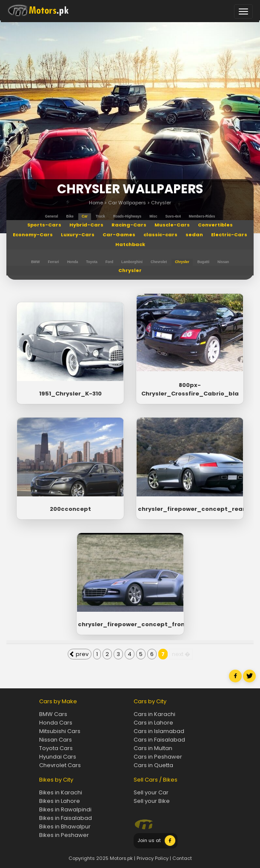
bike (70, 216)
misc (153, 216)
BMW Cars (53, 714)
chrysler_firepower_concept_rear (190, 509)
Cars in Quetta (153, 765)
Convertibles (215, 225)
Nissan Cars (56, 740)
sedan (194, 235)
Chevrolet (159, 262)
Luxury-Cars (78, 235)
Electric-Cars (229, 235)
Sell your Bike (152, 801)
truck (100, 216)
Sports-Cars (44, 225)
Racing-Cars (129, 225)
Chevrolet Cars (60, 765)
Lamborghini (132, 262)
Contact (182, 858)
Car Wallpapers (127, 203)
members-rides (202, 216)
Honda (73, 262)
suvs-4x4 (173, 216)
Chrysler (161, 203)
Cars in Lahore (153, 723)
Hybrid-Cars (86, 225)
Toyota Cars (56, 748)
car (85, 216)
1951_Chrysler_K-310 (70, 394)
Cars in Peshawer (158, 757)
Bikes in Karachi (61, 792)
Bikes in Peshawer (64, 835)
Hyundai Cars (58, 757)
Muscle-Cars (172, 225)
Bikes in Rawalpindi (65, 809)
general (52, 216)
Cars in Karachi (154, 714)
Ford (109, 262)
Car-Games (119, 235)
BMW (36, 262)
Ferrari (54, 262)
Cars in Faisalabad (159, 740)
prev (79, 654)
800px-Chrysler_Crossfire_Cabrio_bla (190, 389)
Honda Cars (56, 723)
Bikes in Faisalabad (66, 818)
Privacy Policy (153, 858)
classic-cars (160, 235)
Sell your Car (151, 792)
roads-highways (127, 216)
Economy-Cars (33, 235)
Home (96, 203)
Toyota (91, 262)
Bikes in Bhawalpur (65, 826)
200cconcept (70, 509)
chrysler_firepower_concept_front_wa (130, 624)
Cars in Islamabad (159, 731)
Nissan (223, 262)
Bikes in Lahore (60, 801)
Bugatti (203, 262)
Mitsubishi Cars (60, 731)
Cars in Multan (153, 748)
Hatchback (130, 244)
